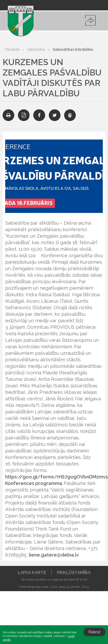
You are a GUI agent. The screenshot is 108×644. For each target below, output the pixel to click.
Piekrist (94, 632)
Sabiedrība (36, 49)
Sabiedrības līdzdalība (73, 49)
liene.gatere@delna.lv (54, 555)
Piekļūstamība (74, 572)
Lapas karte (32, 572)
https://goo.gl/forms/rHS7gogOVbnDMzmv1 (57, 477)
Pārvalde (12, 49)
